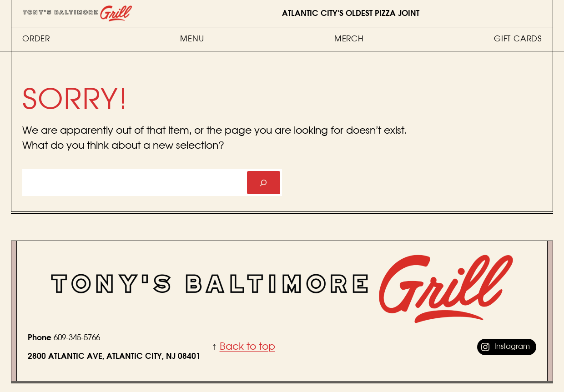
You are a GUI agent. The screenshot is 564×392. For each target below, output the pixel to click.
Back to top (247, 347)
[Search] (264, 183)
